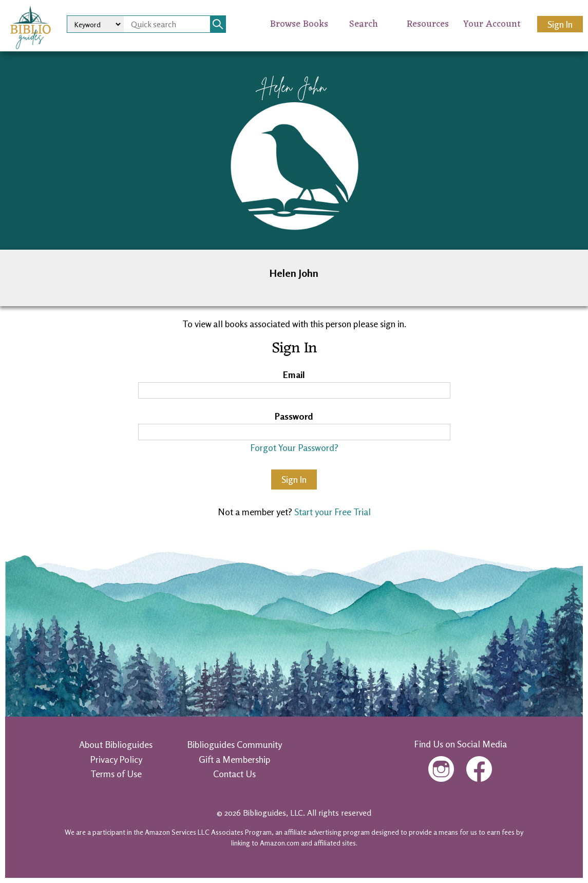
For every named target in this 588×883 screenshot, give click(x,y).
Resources (428, 24)
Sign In (560, 24)
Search (364, 24)
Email (294, 374)
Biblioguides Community (234, 744)
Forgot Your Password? (294, 447)
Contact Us (234, 774)
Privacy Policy (116, 759)
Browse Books (299, 24)
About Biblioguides (116, 744)
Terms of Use (116, 774)
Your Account (492, 24)
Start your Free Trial (333, 512)
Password (294, 416)
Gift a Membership (234, 759)
